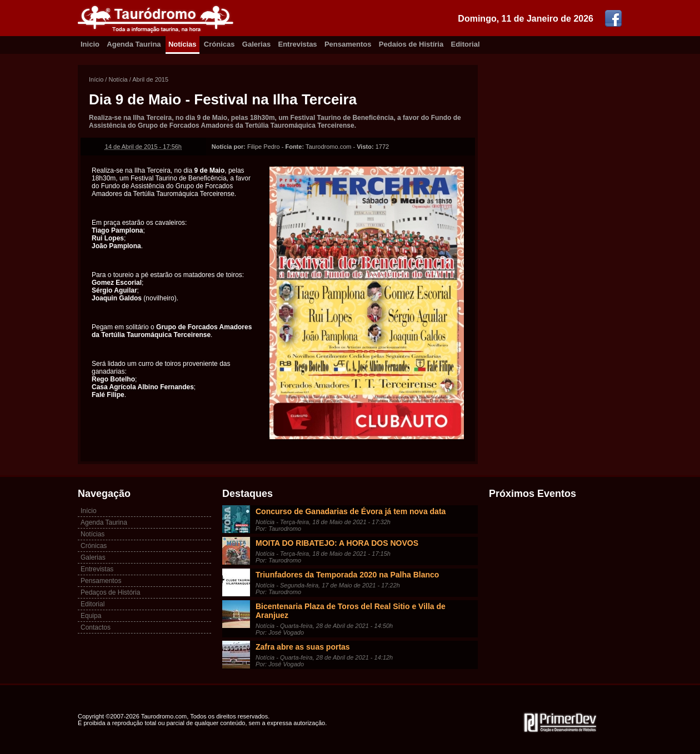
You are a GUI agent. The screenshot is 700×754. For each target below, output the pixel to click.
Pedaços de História (110, 592)
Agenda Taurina (134, 44)
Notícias (182, 44)
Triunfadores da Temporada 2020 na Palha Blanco (347, 575)
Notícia (118, 79)
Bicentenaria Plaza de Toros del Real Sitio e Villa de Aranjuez (351, 611)
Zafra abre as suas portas (303, 647)
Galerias (256, 44)
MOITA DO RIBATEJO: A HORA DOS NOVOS (337, 543)
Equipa (91, 616)
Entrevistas (298, 44)
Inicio (90, 44)
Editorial (466, 44)
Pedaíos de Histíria (411, 44)
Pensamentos (348, 44)
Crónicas (219, 44)
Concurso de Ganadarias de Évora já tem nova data (351, 511)
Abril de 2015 (150, 79)
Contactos (96, 627)
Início (96, 79)
